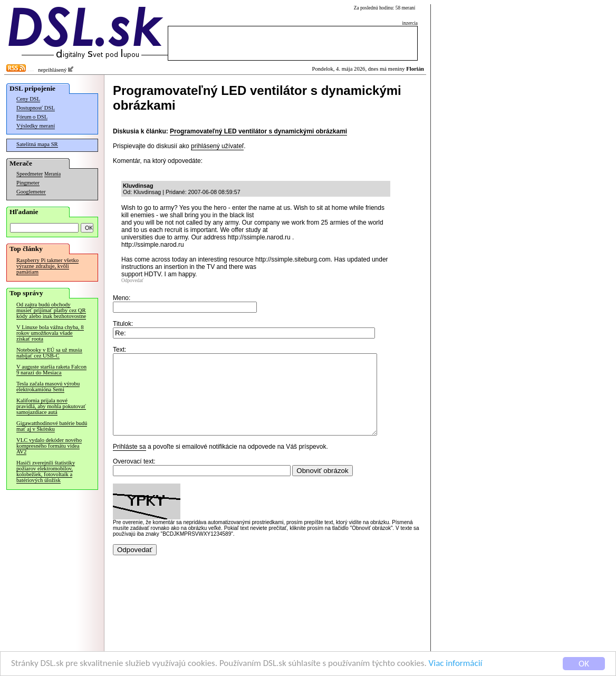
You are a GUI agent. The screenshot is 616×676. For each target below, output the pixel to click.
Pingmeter (28, 183)
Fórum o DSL (32, 117)
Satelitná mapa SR (37, 144)
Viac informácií (456, 664)
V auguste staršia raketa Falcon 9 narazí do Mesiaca (51, 370)
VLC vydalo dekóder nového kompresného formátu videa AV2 (49, 446)
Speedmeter (30, 174)
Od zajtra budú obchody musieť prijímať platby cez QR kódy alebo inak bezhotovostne (51, 310)
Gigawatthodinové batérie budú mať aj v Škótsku (52, 426)
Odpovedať (132, 281)
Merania (52, 174)
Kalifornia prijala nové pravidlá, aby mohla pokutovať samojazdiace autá (51, 406)
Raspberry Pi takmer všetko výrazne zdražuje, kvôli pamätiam (47, 266)
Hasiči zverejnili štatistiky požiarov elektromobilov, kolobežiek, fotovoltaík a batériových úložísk (46, 471)
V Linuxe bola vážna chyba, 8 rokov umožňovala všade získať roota (50, 333)
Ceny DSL (28, 99)
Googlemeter (31, 192)
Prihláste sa (129, 462)
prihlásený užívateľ (217, 146)
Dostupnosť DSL (36, 108)
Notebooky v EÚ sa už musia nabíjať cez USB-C (49, 353)
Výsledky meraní (36, 126)
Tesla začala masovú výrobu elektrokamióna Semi (48, 387)
